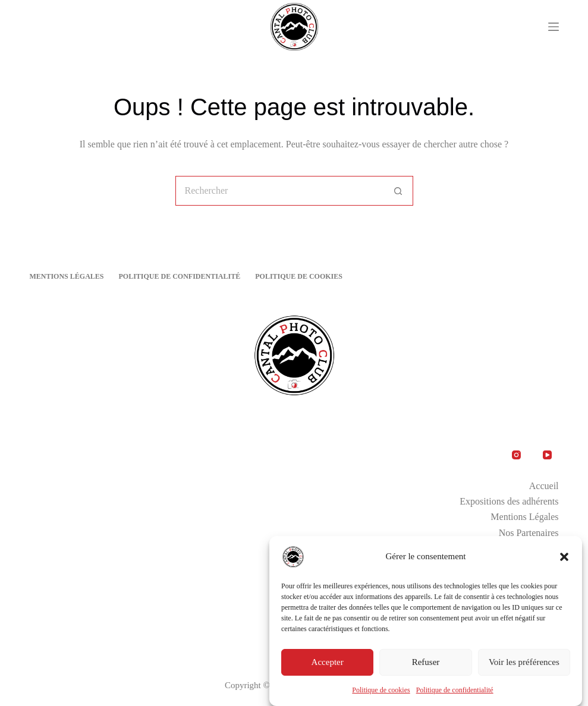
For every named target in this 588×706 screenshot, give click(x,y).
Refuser (426, 662)
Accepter (328, 662)
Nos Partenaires (529, 533)
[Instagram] (517, 455)
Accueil (544, 486)
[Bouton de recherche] (398, 191)
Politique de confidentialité (455, 690)
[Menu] (554, 27)
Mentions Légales (66, 276)
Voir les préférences (524, 662)
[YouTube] (548, 455)
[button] (564, 557)
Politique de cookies (381, 690)
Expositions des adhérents (509, 501)
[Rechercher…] (279, 191)
